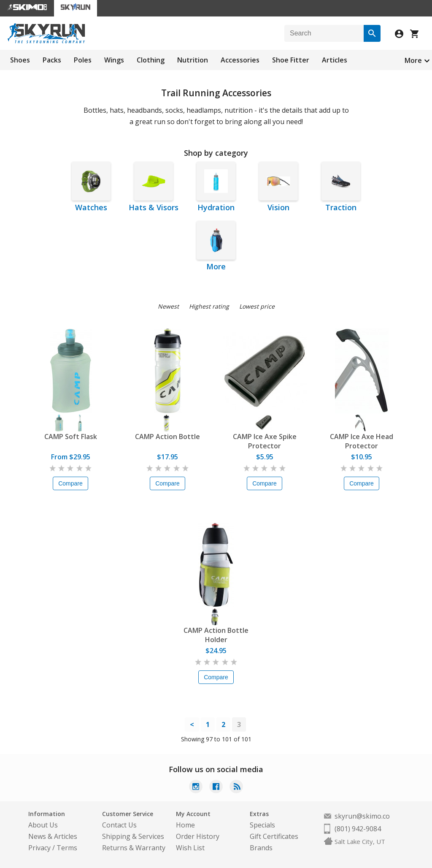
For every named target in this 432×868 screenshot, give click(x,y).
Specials (262, 825)
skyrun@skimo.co (362, 816)
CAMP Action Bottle (167, 437)
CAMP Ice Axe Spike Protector (265, 441)
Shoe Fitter (291, 60)
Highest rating (209, 306)
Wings (114, 60)
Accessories (240, 60)
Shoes (20, 60)
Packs (52, 60)
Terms (67, 848)
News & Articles (53, 836)
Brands (261, 848)
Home (185, 825)
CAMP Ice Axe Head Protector (362, 441)
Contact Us (119, 825)
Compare (70, 483)
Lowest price (257, 306)
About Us (43, 825)
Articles (335, 60)
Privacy (39, 848)
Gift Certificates (274, 836)
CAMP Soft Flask (71, 437)
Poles (83, 60)
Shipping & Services (133, 836)
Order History (198, 836)
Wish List (190, 848)
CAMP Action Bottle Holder (216, 635)
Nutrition (193, 60)
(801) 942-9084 (358, 829)
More (413, 60)
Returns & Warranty (134, 848)
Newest (168, 306)
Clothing (151, 60)
